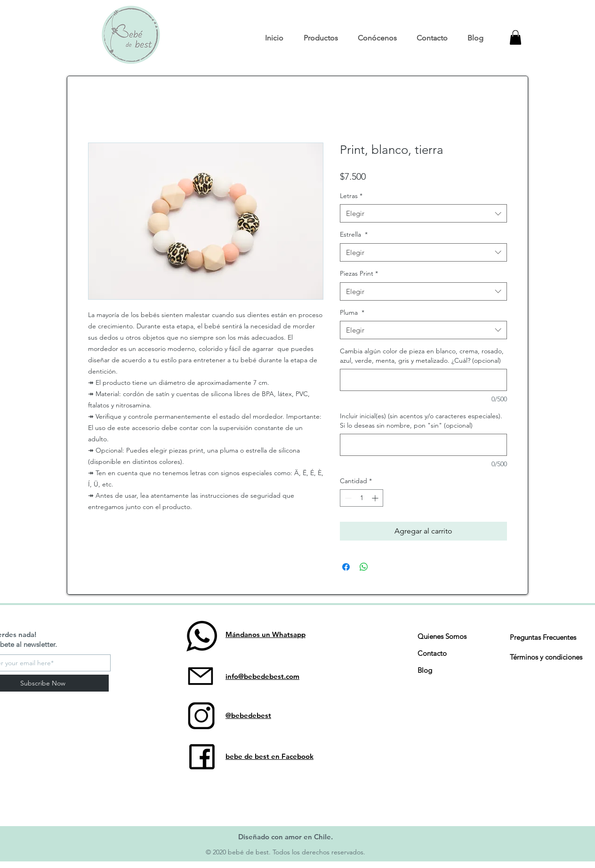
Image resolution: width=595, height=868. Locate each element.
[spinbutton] (362, 498)
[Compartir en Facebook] (346, 567)
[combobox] (423, 213)
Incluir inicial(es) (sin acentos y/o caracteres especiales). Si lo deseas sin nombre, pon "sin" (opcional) (421, 421)
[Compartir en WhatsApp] (364, 567)
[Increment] (376, 498)
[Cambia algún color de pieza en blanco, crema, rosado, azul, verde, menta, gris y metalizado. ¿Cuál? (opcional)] (423, 380)
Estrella (354, 234)
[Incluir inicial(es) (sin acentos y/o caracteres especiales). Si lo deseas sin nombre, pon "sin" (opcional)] (423, 445)
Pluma (352, 312)
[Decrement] (347, 498)
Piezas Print (359, 273)
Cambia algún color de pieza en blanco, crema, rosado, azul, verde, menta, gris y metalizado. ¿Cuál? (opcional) (422, 356)
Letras (351, 196)
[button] (320, 38)
